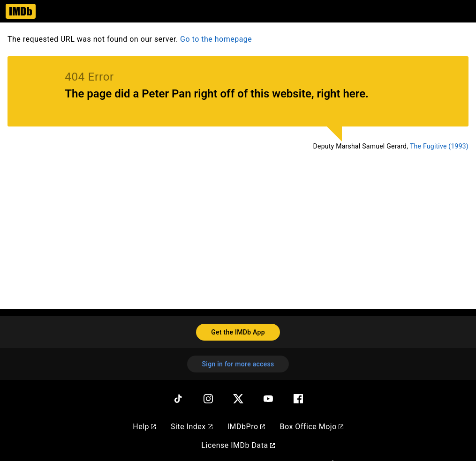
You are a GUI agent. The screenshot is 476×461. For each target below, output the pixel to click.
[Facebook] (298, 399)
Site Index (192, 427)
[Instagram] (208, 399)
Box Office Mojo (312, 427)
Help (144, 427)
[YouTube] (268, 399)
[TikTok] (178, 399)
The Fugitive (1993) (439, 146)
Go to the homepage (216, 39)
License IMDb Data (238, 445)
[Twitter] (238, 399)
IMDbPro (246, 427)
